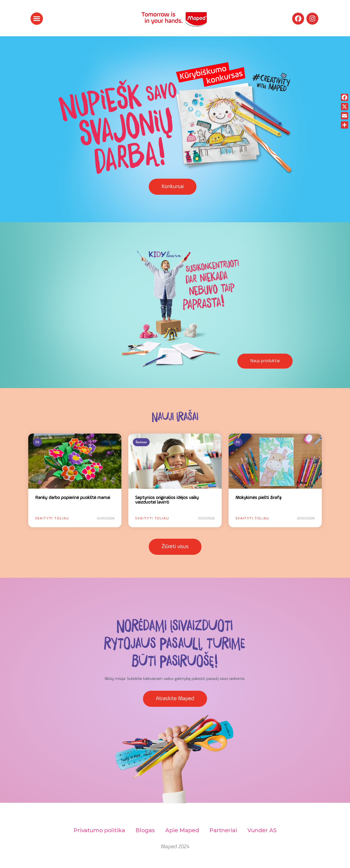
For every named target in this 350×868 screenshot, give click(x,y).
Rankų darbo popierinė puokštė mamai (73, 498)
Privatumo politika (98, 830)
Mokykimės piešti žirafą (258, 498)
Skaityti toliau (52, 519)
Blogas (145, 830)
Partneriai (224, 830)
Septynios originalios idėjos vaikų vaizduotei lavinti (167, 500)
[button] (37, 19)
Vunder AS (263, 830)
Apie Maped (182, 830)
